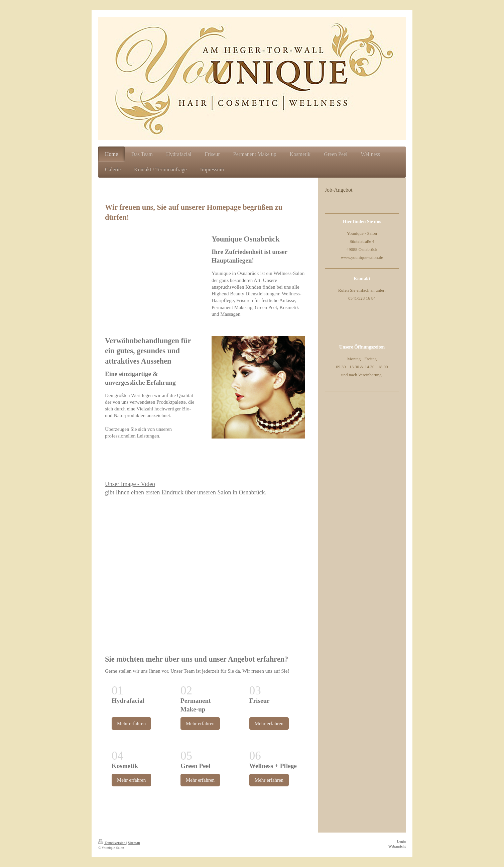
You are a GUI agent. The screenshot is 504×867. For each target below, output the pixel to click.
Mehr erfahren (131, 724)
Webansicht (397, 846)
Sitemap (134, 843)
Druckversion (112, 843)
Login (401, 841)
